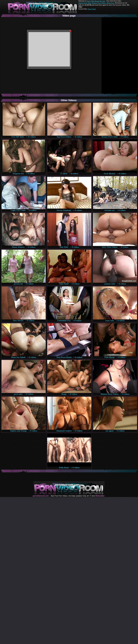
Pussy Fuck (92, 9)
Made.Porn (110, 3)
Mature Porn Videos (99, 3)
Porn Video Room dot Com (96, 1)
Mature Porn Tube (85, 3)
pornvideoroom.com (41, 496)
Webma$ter (100, 496)
